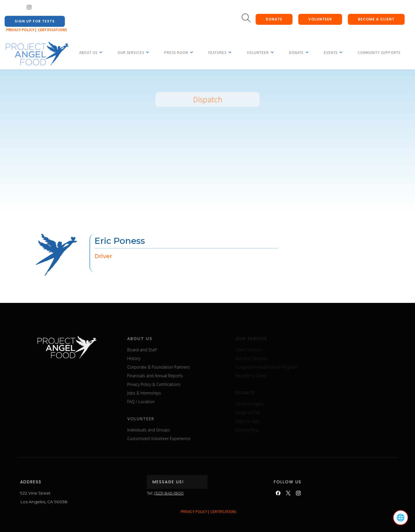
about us (155, 338)
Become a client (376, 19)
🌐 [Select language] (401, 518)
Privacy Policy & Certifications (169, 384)
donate (274, 19)
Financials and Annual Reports (170, 376)
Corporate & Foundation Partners (174, 367)
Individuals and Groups (164, 430)
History (149, 358)
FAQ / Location (156, 402)
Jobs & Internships (159, 393)
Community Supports (379, 53)
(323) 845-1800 (169, 493)
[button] (88, 52)
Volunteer (320, 19)
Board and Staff (157, 350)
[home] (37, 54)
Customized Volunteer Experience (174, 438)
